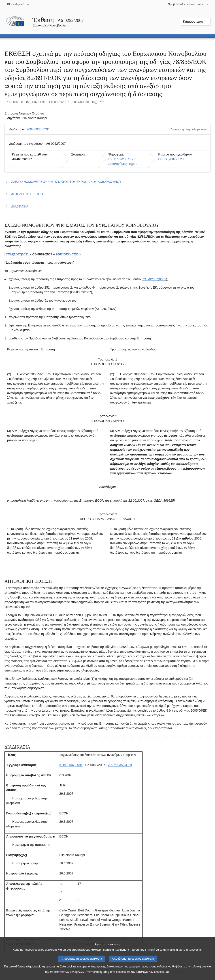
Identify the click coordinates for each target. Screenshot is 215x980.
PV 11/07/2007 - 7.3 (122, 159)
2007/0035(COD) (39, 129)
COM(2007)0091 (17, 254)
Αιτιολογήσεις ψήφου (123, 164)
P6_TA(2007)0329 (171, 159)
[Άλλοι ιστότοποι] (188, 4)
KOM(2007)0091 (71, 765)
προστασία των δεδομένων (67, 976)
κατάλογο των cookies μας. (153, 976)
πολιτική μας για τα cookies (109, 976)
